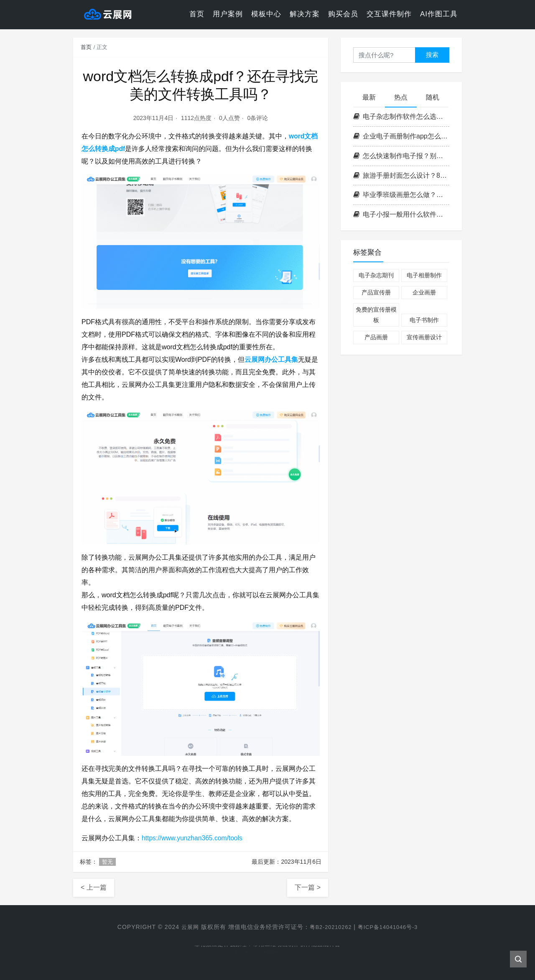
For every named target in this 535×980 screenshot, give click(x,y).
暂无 (107, 862)
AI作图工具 (439, 14)
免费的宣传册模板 (376, 315)
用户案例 (228, 14)
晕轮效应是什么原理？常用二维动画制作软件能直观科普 (268, 946)
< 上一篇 (94, 887)
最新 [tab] (369, 97)
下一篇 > (308, 887)
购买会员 (343, 14)
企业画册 (424, 292)
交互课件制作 (389, 14)
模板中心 (266, 14)
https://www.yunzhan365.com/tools (193, 838)
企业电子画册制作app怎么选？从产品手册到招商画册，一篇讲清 (401, 136)
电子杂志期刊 (376, 275)
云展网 (185, 927)
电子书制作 (424, 320)
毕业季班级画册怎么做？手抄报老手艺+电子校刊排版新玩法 (401, 195)
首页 (197, 14)
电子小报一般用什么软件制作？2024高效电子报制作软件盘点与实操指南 (401, 214)
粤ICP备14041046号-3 (390, 927)
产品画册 (376, 337)
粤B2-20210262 (329, 927)
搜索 (432, 55)
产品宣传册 (376, 292)
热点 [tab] (401, 97)
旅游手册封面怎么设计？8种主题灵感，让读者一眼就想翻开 (401, 175)
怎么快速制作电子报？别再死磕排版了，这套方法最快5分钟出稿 (401, 156)
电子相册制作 (424, 275)
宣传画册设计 (424, 337)
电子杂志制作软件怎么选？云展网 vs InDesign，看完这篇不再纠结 (401, 116)
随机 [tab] (433, 97)
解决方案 (305, 14)
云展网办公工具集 (271, 360)
